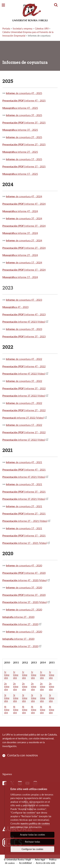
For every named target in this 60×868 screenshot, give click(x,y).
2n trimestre (7, 687)
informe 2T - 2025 (24, 144)
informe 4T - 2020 (24, 573)
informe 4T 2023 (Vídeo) (24, 322)
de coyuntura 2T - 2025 (24, 137)
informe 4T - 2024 (24, 204)
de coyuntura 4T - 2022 (24, 359)
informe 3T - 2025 (24, 122)
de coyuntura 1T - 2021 (29, 528)
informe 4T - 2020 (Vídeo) (25, 580)
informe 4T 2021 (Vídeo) (24, 477)
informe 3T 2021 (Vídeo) (24, 499)
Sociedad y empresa (22, 29)
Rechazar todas (32, 842)
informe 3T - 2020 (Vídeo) (25, 602)
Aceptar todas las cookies (32, 835)
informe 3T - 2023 (24, 336)
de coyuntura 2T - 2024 (24, 240)
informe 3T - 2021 (24, 492)
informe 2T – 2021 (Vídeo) (25, 521)
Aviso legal (40, 860)
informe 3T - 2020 (24, 595)
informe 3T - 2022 (24, 388)
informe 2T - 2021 (24, 513)
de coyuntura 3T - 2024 (24, 218)
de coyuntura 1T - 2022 (24, 425)
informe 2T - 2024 (24, 248)
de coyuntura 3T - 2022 (24, 381)
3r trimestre (7, 698)
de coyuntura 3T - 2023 (24, 329)
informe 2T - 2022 (24, 410)
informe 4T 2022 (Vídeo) (24, 374)
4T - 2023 (15, 307)
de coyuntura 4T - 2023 (24, 300)
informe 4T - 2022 (24, 366)
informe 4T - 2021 (24, 470)
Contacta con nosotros (22, 755)
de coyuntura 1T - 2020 (29, 631)
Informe (10, 528)
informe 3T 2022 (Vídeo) (24, 396)
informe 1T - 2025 (24, 166)
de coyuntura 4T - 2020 (29, 565)
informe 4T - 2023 (24, 314)
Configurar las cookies (32, 849)
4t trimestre (7, 710)
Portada (6, 29)
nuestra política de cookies (35, 823)
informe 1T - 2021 (24, 535)
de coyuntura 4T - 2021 (24, 462)
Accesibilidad (25, 863)
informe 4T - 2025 (24, 100)
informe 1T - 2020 (18, 639)
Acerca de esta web (45, 863)
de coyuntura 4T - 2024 (24, 196)
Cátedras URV (42, 29)
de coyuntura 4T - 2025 (24, 93)
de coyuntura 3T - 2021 (24, 484)
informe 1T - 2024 (24, 270)
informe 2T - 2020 (18, 617)
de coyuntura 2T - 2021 (24, 506)
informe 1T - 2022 (24, 432)
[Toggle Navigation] (3, 5)
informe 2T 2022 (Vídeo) (23, 418)
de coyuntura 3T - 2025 (24, 115)
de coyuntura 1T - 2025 (24, 159)
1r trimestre (7, 675)
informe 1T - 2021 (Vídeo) (25, 543)
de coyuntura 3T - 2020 (29, 587)
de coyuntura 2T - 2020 (29, 609)
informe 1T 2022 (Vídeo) (24, 440)
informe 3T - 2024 (24, 226)
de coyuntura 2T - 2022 (24, 403)
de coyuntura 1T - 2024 (24, 262)
